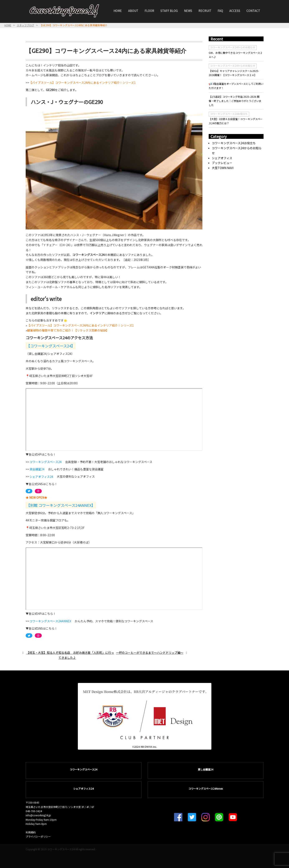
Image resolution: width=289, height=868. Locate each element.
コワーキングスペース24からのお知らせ (233, 47)
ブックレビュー (222, 163)
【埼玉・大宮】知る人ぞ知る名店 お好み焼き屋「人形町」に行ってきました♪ (70, 655)
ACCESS (235, 11)
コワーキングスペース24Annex (206, 788)
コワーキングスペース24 (83, 769)
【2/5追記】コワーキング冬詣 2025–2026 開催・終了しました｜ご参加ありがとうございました (235, 101)
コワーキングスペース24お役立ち (229, 114)
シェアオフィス (222, 158)
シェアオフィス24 (83, 788)
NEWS (188, 11)
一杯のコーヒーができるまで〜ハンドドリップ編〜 (150, 653)
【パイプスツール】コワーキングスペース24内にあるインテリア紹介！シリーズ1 (82, 83)
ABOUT (133, 11)
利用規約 (31, 832)
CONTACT (253, 11)
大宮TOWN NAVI (223, 168)
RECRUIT (205, 11)
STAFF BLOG (169, 11)
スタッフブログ (25, 25)
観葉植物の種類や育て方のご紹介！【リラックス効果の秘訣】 (68, 330)
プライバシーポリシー (38, 836)
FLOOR (149, 11)
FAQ (220, 11)
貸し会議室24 (206, 769)
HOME (118, 11)
